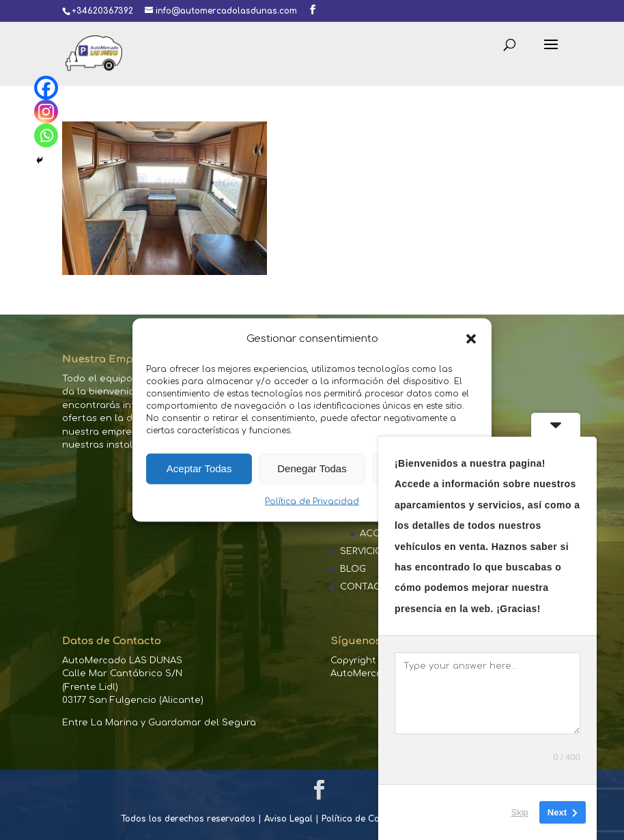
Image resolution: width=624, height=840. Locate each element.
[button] (471, 338)
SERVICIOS (365, 551)
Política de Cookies (361, 819)
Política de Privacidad (312, 502)
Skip (520, 812)
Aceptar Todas (199, 468)
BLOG (353, 569)
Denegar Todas (312, 468)
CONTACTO (367, 587)
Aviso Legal (288, 819)
